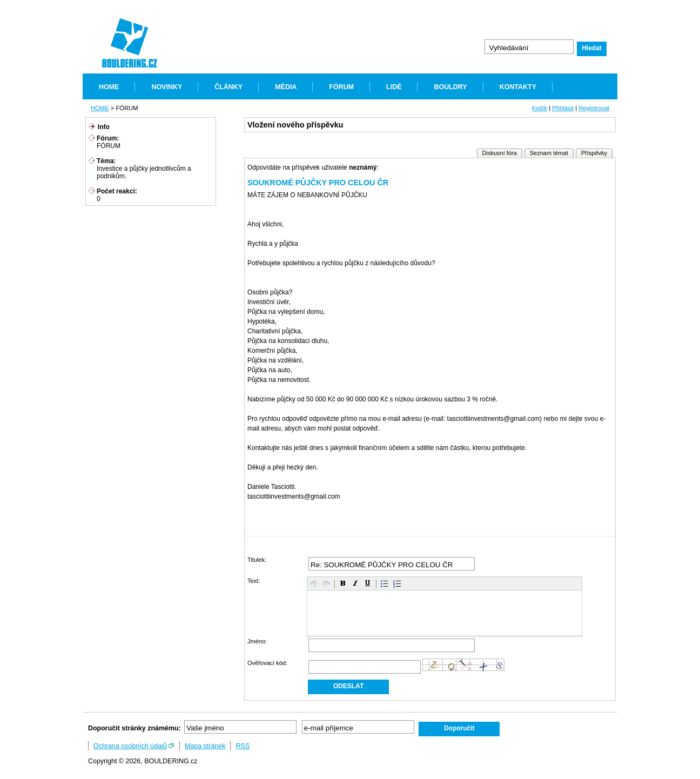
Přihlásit (563, 108)
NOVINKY (167, 87)
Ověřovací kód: (267, 663)
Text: (254, 581)
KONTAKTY (518, 87)
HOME (109, 87)
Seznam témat (549, 153)
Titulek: (257, 560)
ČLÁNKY (228, 87)
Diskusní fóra (500, 153)
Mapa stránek (205, 746)
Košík (540, 108)
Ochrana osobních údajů (130, 746)
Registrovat (594, 108)
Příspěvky (594, 153)
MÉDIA (286, 87)
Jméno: (257, 641)
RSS (243, 746)
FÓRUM (341, 87)
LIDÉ (394, 87)
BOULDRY (450, 87)
